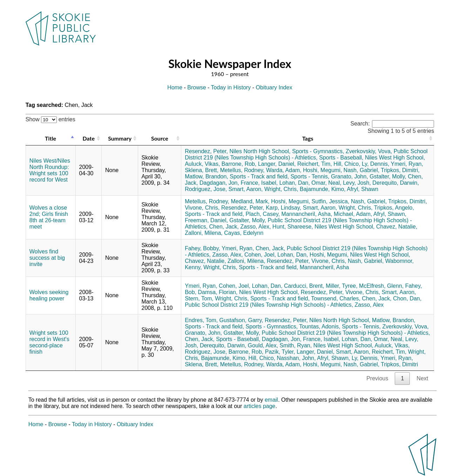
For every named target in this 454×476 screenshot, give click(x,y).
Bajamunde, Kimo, (323, 189)
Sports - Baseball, (341, 158)
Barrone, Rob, (239, 164)
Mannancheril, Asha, (307, 214)
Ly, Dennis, (375, 164)
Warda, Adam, (284, 170)
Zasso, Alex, (256, 227)
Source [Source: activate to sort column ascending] (160, 138)
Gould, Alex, (263, 345)
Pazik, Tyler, (280, 352)
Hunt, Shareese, (293, 227)
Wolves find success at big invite (47, 258)
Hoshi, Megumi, (322, 170)
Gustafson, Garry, (241, 320)
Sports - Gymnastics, (318, 151)
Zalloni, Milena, (204, 233)
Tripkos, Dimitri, (400, 170)
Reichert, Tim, (315, 164)
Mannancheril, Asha (324, 267)
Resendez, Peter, (206, 151)
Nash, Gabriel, (361, 170)
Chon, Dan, (407, 298)
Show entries (50, 119)
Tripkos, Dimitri (399, 364)
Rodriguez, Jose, (206, 189)
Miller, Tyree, (341, 286)
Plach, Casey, (263, 214)
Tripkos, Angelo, (394, 208)
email (271, 400)
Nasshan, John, (296, 358)
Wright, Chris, (281, 189)
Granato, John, (350, 176)
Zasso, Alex (369, 305)
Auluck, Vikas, (202, 164)
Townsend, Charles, (336, 298)
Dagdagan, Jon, (219, 183)
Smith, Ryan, (296, 345)
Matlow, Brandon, (206, 176)
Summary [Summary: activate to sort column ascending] (120, 138)
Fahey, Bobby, (202, 248)
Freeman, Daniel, (206, 220)
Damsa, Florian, (218, 292)
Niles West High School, (395, 158)
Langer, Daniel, (277, 164)
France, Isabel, (259, 183)
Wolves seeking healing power (49, 295)
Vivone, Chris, (202, 208)
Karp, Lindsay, (283, 208)
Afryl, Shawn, (390, 214)
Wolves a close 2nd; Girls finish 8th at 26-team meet (49, 217)
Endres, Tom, (201, 320)
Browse (196, 87)
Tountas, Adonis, (320, 327)
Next (422, 378)
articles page (260, 406)
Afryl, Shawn (362, 189)
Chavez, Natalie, (397, 227)
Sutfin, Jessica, (331, 201)
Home (175, 87)
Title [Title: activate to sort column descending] (50, 138)
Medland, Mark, (250, 201)
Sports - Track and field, (259, 176)
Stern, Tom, (199, 298)
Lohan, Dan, (295, 183)
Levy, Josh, (357, 183)
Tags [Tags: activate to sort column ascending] (308, 138)
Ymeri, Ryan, (407, 164)
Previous (377, 378)
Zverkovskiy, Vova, (369, 151)
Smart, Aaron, (246, 189)
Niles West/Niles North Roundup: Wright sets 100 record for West (50, 170)
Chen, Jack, (224, 227)
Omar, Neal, (326, 183)
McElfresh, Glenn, (381, 286)
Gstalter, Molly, (388, 176)
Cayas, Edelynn (244, 233)
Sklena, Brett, (202, 170)
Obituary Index (274, 87)
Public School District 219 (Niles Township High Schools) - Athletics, (306, 154)
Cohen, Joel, (260, 255)
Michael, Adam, (353, 214)
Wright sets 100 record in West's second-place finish (49, 342)
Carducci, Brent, (304, 286)
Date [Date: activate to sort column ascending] (89, 138)
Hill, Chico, (347, 164)
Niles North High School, (260, 151)
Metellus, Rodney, (242, 170)
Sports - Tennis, (310, 176)
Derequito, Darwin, (396, 183)
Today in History (231, 87)
